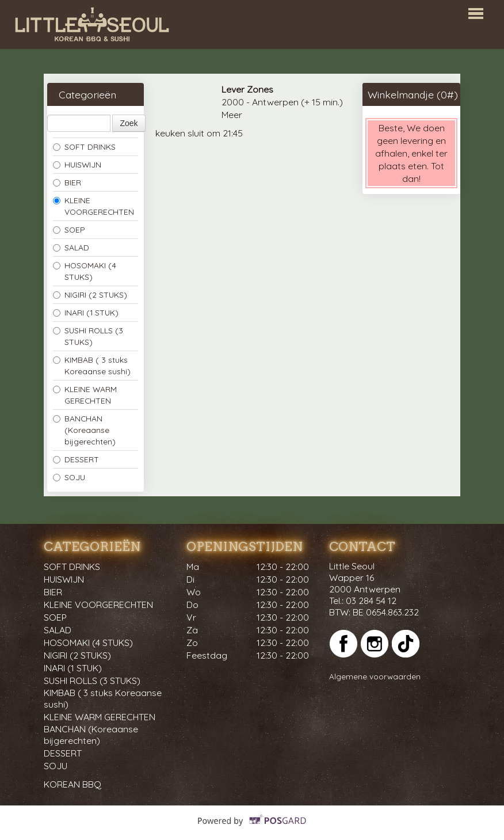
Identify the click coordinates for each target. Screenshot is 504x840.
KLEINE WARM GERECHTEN (85, 395)
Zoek (129, 123)
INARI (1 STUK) (86, 312)
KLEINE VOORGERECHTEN (93, 206)
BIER (67, 182)
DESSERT (76, 459)
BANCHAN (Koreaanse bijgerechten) (84, 430)
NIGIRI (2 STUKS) (90, 294)
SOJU (69, 477)
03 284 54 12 (371, 600)
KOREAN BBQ (72, 784)
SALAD (71, 247)
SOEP (69, 229)
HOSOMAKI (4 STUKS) (85, 271)
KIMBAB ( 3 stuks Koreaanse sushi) (92, 365)
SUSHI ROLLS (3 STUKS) (88, 336)
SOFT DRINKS (84, 147)
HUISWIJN (77, 164)
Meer (232, 115)
